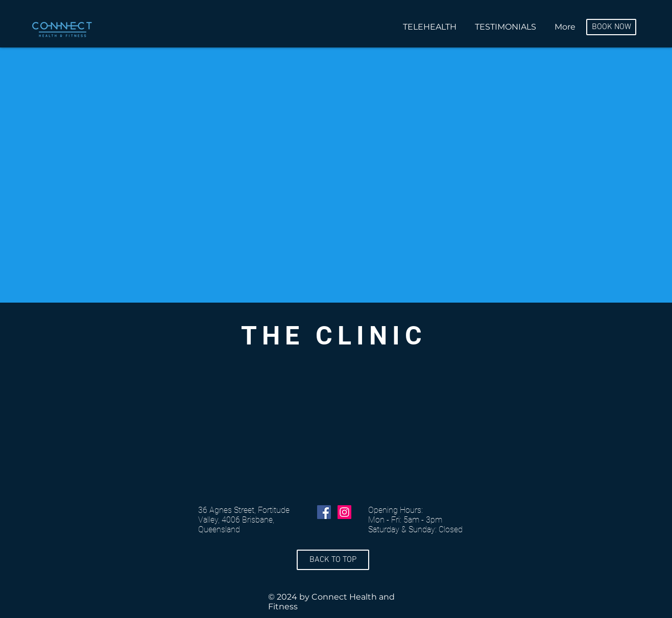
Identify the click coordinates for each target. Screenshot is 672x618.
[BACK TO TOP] (333, 560)
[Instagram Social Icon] (344, 512)
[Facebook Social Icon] (324, 512)
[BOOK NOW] (611, 27)
